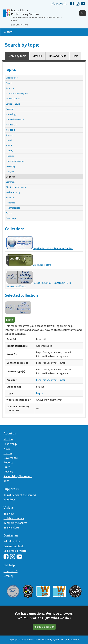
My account (59, 4)
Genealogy (11, 114)
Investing (11, 166)
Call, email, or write (15, 551)
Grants (9, 135)
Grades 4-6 (11, 130)
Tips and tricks (57, 56)
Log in (10, 320)
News (7, 449)
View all (37, 56)
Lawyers (10, 171)
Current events (13, 99)
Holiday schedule (14, 518)
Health (9, 146)
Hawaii (9, 140)
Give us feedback (14, 546)
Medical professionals (17, 187)
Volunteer (9, 500)
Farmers (10, 109)
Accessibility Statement (18, 476)
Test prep (11, 218)
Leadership (10, 444)
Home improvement (16, 161)
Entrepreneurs (13, 104)
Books (9, 83)
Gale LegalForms (29, 260)
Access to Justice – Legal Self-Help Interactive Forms (39, 279)
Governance (11, 458)
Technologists (13, 208)
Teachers (11, 203)
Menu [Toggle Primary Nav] (8, 32)
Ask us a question (44, 627)
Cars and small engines (17, 93)
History (10, 151)
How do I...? (11, 571)
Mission (8, 440)
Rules (7, 467)
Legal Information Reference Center (40, 243)
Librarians (11, 182)
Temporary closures (15, 523)
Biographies (12, 78)
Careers (10, 88)
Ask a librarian (12, 542)
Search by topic (17, 56)
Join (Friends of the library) (20, 495)
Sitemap (9, 576)
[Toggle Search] (83, 13)
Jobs (6, 481)
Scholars (10, 198)
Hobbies (10, 156)
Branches (9, 514)
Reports (8, 463)
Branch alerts (11, 528)
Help (75, 56)
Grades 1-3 (11, 125)
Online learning (13, 192)
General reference (15, 119)
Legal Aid (11, 177)
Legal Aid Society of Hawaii (51, 380)
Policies (8, 472)
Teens (9, 213)
